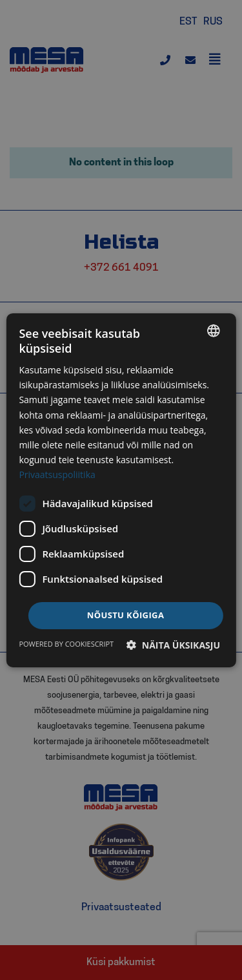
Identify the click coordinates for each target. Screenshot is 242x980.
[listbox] (214, 330)
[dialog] (121, 490)
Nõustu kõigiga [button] (126, 615)
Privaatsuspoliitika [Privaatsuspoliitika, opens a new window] (57, 474)
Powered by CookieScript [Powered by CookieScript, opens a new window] (66, 644)
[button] (173, 645)
